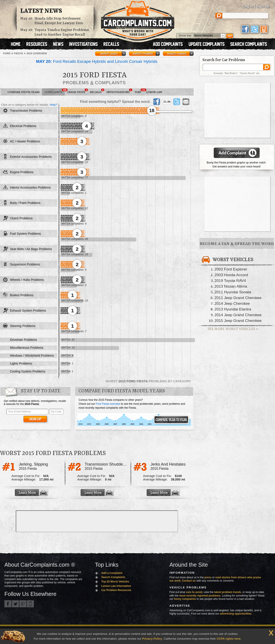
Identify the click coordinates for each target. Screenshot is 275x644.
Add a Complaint (112, 573)
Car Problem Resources (116, 590)
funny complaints (185, 599)
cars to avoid (194, 592)
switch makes (177, 53)
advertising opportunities (236, 614)
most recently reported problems (200, 596)
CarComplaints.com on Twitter (15, 604)
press (208, 577)
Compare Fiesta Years (24, 92)
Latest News (41, 11)
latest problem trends (228, 592)
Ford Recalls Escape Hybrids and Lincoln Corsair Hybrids (97, 61)
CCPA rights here (229, 639)
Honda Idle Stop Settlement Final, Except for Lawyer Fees (59, 21)
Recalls (97, 91)
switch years (109, 53)
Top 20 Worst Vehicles (115, 582)
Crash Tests (77, 91)
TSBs (139, 91)
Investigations (119, 91)
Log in (248, 6)
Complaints (55, 91)
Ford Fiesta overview (108, 404)
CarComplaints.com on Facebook (8, 604)
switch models (143, 53)
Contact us (189, 581)
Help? (53, 105)
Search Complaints (113, 577)
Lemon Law (154, 92)
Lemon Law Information (116, 586)
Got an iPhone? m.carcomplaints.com (30, 604)
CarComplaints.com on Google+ (23, 604)
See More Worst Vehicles (233, 329)
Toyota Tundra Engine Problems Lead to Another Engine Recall (62, 32)
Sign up (263, 6)
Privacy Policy (152, 639)
